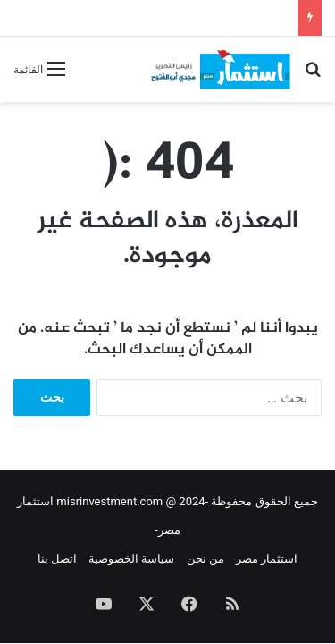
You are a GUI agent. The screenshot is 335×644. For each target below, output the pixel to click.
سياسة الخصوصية (131, 559)
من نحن (205, 559)
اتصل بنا (57, 559)
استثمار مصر (267, 559)
